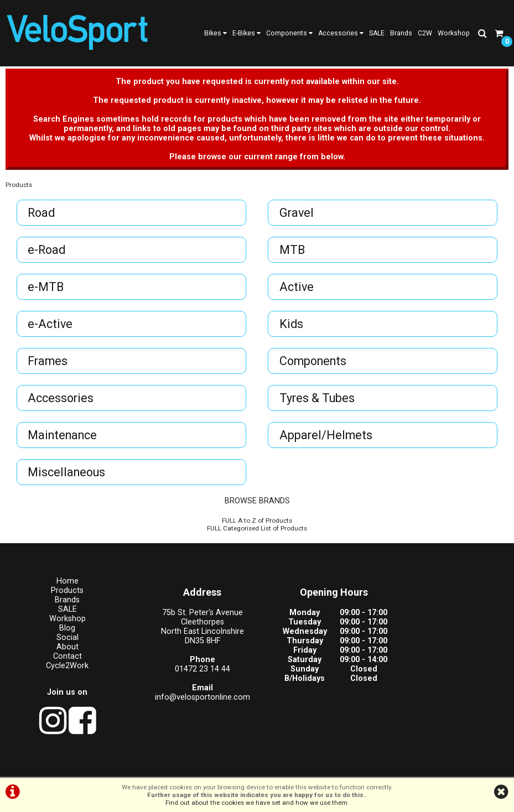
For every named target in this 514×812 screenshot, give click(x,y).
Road (42, 216)
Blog (64, 631)
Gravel (297, 216)
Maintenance (63, 438)
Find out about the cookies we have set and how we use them (256, 803)
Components (289, 33)
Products (19, 188)
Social (64, 641)
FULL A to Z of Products (257, 524)
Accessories (341, 33)
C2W (425, 33)
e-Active (51, 327)
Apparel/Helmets (326, 438)
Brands (401, 33)
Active (297, 290)
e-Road (47, 253)
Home (64, 584)
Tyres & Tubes (318, 401)
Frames (48, 364)
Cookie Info (323, 765)
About (64, 650)
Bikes (216, 33)
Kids (292, 327)
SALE (377, 33)
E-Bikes (246, 33)
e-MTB (46, 290)
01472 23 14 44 (193, 672)
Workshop (454, 33)
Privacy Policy (271, 765)
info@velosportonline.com (193, 701)
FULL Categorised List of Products (257, 532)
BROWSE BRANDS (257, 504)
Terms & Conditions (205, 765)
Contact (64, 660)
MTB (293, 253)
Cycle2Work (64, 669)
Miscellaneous (67, 475)
